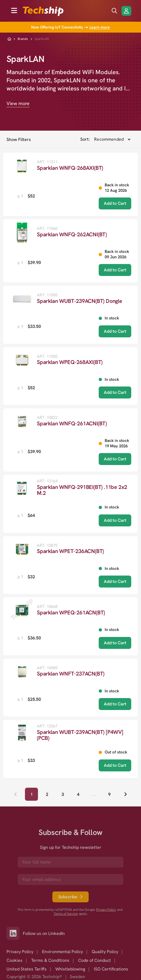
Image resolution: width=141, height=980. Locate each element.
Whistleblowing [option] (70, 969)
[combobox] (112, 139)
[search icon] (114, 11)
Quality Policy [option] (105, 952)
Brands (23, 39)
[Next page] (125, 794)
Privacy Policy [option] (20, 952)
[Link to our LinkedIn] (15, 933)
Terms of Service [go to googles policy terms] (66, 914)
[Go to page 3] (63, 794)
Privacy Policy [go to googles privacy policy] (106, 910)
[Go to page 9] (110, 794)
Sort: (85, 139)
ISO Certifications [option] (111, 969)
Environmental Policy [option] (63, 952)
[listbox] (30, 196)
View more (18, 103)
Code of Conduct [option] (94, 960)
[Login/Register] (126, 11)
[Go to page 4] (78, 794)
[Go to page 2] (47, 794)
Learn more (100, 27)
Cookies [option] (15, 960)
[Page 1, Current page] (31, 794)
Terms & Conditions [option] (50, 960)
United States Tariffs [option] (27, 969)
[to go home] (43, 11)
